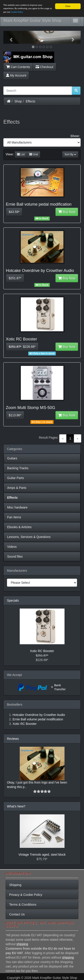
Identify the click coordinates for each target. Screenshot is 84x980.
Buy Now (67, 212)
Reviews (13, 739)
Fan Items (14, 517)
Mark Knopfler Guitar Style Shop (32, 21)
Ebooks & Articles (19, 527)
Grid (34, 154)
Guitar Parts (16, 478)
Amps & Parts (17, 488)
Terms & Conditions (23, 905)
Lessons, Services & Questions (29, 537)
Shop (18, 101)
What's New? (16, 806)
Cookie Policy (17, 12)
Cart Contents (18, 67)
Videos (12, 547)
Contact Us (17, 914)
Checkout (44, 67)
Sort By (70, 154)
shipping (22, 944)
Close (68, 6)
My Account (16, 75)
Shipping (15, 885)
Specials (13, 601)
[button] (9, 37)
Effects (31, 101)
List (21, 154)
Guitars (12, 458)
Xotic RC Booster (42, 651)
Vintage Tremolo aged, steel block (42, 855)
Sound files (15, 557)
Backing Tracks (18, 468)
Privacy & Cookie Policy (26, 895)
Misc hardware (17, 507)
